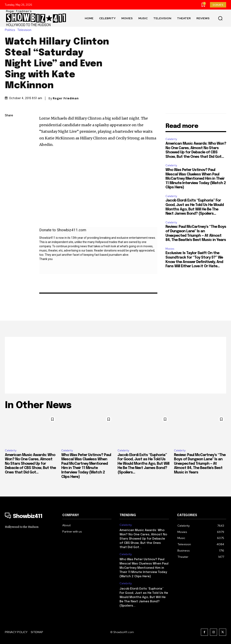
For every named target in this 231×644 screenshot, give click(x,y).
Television (25, 30)
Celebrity (171, 139)
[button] (220, 18)
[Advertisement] (115, 365)
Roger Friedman (66, 98)
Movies (170, 249)
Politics (11, 30)
